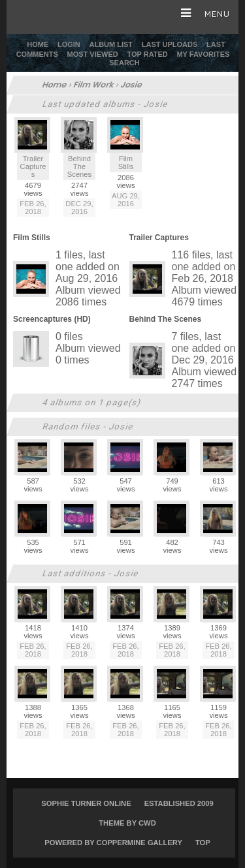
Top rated (147, 54)
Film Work (94, 85)
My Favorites (203, 54)
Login (69, 44)
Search (124, 63)
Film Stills (32, 238)
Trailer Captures (159, 238)
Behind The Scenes (166, 319)
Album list (111, 44)
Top (203, 843)
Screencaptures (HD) (52, 319)
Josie (132, 85)
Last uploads (170, 44)
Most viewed (93, 54)
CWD (147, 823)
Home (38, 44)
